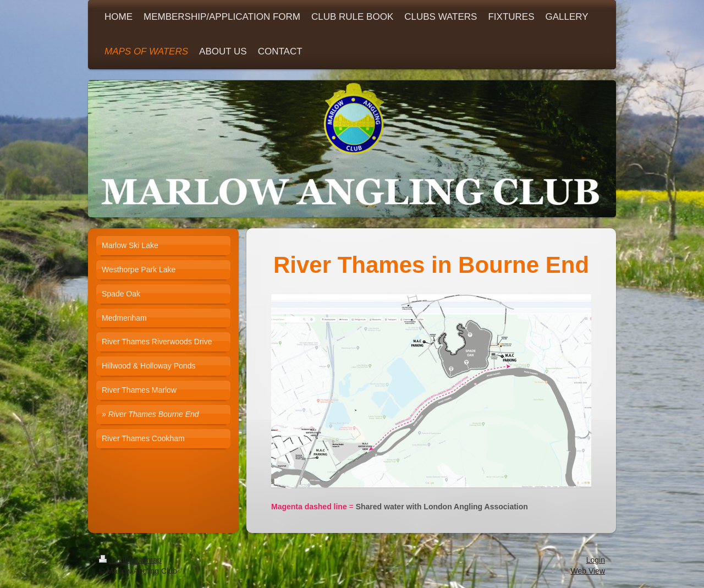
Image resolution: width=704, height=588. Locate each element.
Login (596, 560)
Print (114, 560)
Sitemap (147, 560)
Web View (588, 571)
